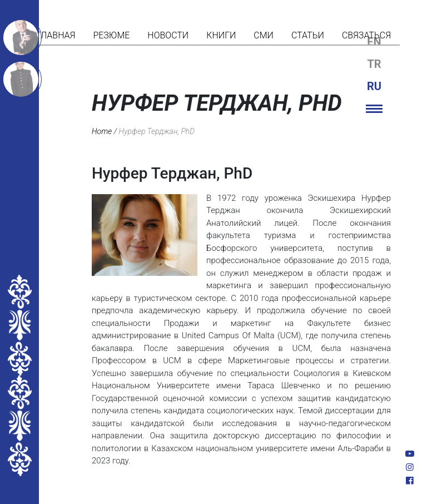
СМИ (264, 35)
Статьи (308, 35)
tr (374, 64)
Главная (56, 35)
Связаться (366, 35)
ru (374, 86)
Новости (168, 35)
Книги (221, 35)
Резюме (111, 35)
